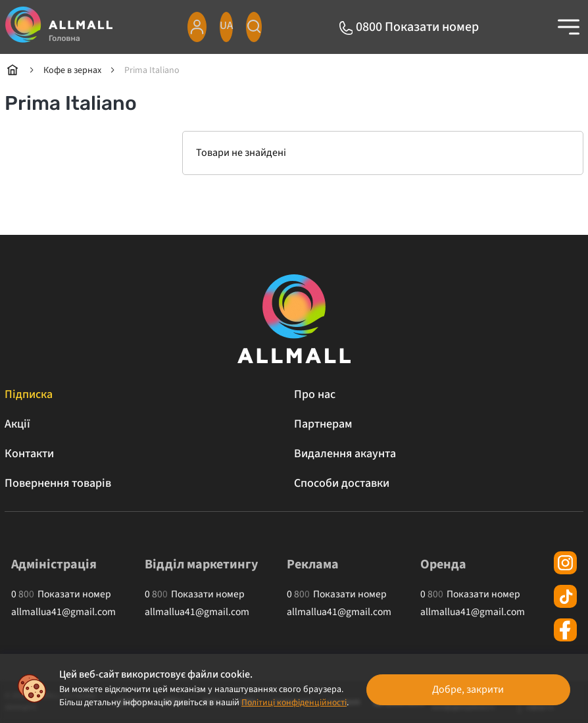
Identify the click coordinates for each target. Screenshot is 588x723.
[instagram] (565, 563)
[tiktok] (565, 596)
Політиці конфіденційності (231, 703)
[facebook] (565, 630)
